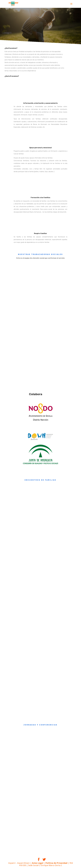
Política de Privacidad (56, 863)
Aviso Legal (38, 863)
